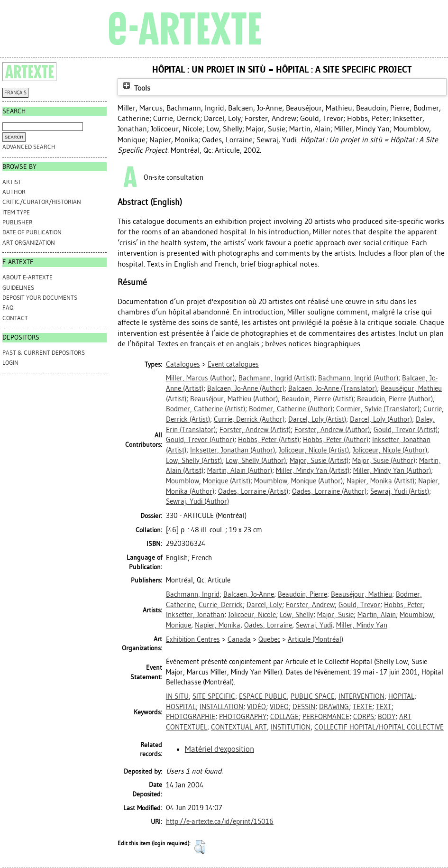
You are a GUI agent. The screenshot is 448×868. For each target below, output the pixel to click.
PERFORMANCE (326, 717)
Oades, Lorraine (268, 625)
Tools (136, 88)
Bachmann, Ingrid (193, 594)
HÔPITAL (401, 696)
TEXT (384, 707)
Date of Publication (32, 232)
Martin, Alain (377, 615)
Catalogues (183, 364)
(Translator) (333, 388)
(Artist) (276, 378)
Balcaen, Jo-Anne (249, 594)
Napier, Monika (218, 625)
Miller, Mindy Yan (362, 625)
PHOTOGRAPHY (243, 717)
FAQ (8, 308)
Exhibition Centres (193, 639)
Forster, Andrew (310, 605)
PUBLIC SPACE (313, 696)
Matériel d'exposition (219, 749)
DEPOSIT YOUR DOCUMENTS (40, 298)
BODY (387, 717)
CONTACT (15, 318)
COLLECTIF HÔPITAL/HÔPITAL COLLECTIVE (379, 727)
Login (10, 363)
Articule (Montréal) (315, 639)
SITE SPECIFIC (214, 696)
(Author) (200, 378)
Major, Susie (335, 615)
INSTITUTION (291, 727)
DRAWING (334, 707)
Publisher (18, 222)
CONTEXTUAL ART (239, 727)
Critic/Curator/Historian (42, 202)
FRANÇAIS (15, 93)
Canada (239, 639)
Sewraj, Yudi (314, 625)
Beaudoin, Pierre (302, 594)
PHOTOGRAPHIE (191, 717)
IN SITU (177, 696)
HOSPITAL (181, 707)
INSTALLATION (221, 707)
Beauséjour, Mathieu (361, 594)
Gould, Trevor (359, 605)
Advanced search (29, 147)
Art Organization (29, 243)
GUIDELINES (18, 288)
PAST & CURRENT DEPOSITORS (44, 353)
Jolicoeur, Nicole (252, 615)
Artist (12, 182)
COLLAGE (284, 717)
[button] (200, 847)
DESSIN (304, 707)
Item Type (16, 212)
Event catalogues (233, 364)
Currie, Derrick (221, 605)
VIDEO (279, 707)
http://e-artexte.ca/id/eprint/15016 (220, 822)
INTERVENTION (361, 696)
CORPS (364, 717)
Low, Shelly (297, 615)
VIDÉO (256, 707)
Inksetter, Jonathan (195, 615)
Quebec (269, 639)
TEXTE (362, 707)
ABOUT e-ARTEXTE (27, 277)
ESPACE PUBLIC (263, 696)
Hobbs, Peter (403, 605)
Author (14, 192)
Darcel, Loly (264, 605)
